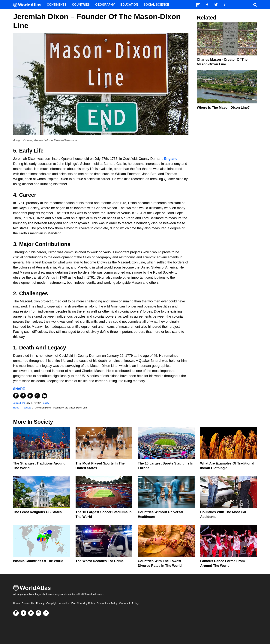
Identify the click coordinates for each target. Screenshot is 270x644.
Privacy (40, 603)
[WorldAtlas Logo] (29, 5)
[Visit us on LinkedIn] (46, 613)
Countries (81, 5)
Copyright (52, 603)
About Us (64, 603)
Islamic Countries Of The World (38, 561)
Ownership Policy (129, 603)
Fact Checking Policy (83, 603)
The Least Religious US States (37, 512)
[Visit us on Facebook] (23, 613)
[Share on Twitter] (30, 396)
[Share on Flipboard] (16, 396)
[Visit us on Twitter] (31, 613)
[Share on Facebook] (23, 396)
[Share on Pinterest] (37, 396)
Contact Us (28, 603)
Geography (105, 5)
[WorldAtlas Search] (255, 5)
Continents (57, 5)
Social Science (156, 5)
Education (129, 5)
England (171, 159)
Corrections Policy (107, 603)
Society (45, 403)
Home (16, 603)
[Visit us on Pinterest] (38, 613)
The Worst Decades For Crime (100, 561)
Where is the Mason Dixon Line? (223, 108)
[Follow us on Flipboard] (16, 613)
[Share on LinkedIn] (44, 396)
